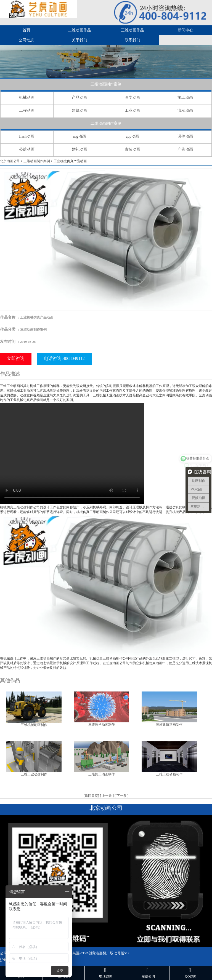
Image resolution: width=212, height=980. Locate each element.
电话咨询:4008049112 (64, 358)
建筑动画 (79, 110)
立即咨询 (16, 358)
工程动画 (27, 110)
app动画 (132, 136)
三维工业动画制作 (34, 774)
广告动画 (185, 149)
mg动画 (79, 136)
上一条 (107, 796)
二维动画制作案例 (106, 123)
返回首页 (91, 796)
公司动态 (26, 40)
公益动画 (27, 149)
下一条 (121, 796)
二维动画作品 (79, 30)
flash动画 (27, 136)
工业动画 (132, 110)
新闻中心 (185, 30)
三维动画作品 (132, 30)
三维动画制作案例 (106, 84)
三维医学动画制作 (102, 725)
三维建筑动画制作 (169, 725)
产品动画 (79, 98)
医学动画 (132, 98)
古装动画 (132, 149)
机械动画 (27, 98)
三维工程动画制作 (169, 774)
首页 (26, 30)
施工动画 (185, 98)
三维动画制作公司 (26, 507)
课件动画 (185, 136)
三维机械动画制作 (34, 725)
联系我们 (132, 40)
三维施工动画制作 (102, 774)
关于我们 (79, 40)
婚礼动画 (79, 149)
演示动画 (185, 110)
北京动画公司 (10, 161)
